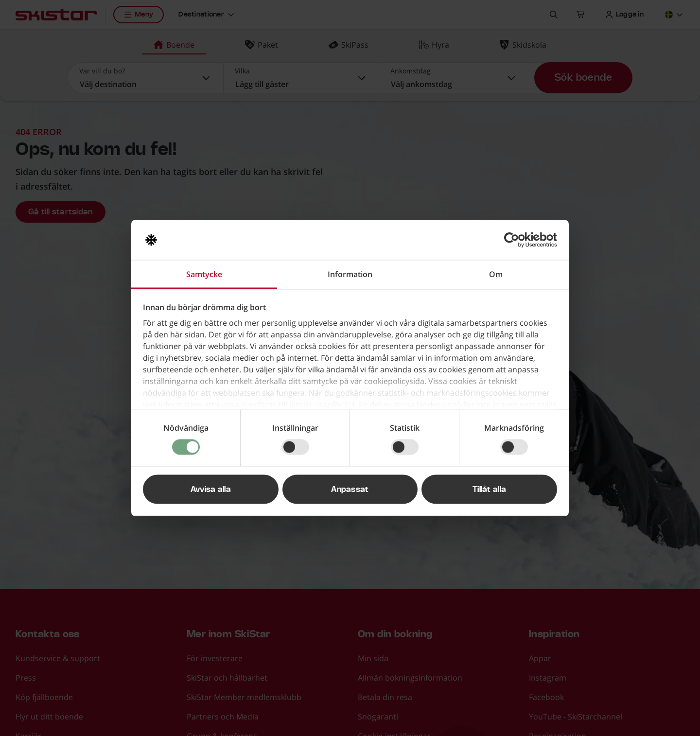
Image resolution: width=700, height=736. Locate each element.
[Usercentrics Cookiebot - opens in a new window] (515, 240)
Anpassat (350, 490)
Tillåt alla (490, 490)
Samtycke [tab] (204, 274)
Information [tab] (350, 274)
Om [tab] (496, 274)
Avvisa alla (211, 490)
